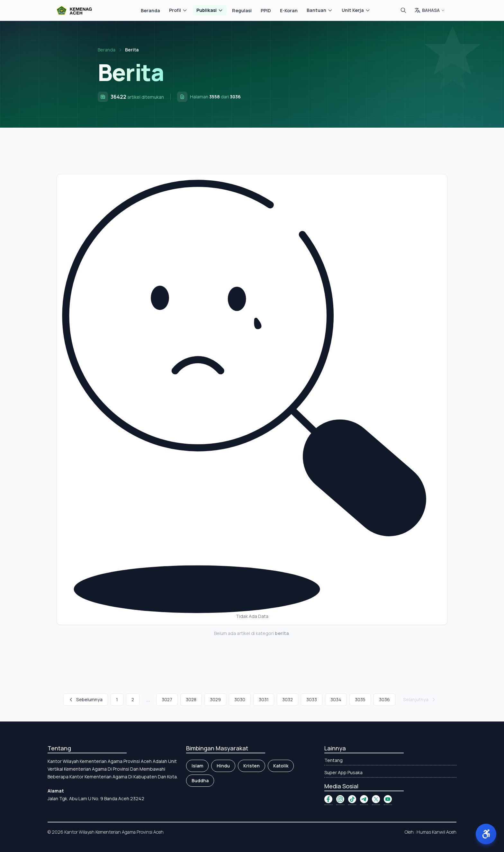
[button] (486, 834)
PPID (266, 10)
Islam (197, 766)
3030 (240, 699)
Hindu (223, 766)
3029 (215, 699)
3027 (167, 699)
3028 (191, 699)
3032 (288, 699)
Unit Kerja (356, 10)
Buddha (200, 780)
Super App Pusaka (343, 772)
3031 (264, 699)
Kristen (252, 766)
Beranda (150, 10)
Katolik (281, 766)
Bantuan (320, 10)
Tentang (333, 760)
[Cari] (403, 10)
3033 (312, 699)
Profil (178, 10)
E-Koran (289, 10)
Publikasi (210, 10)
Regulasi (242, 10)
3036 (384, 699)
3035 (360, 699)
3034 (336, 699)
